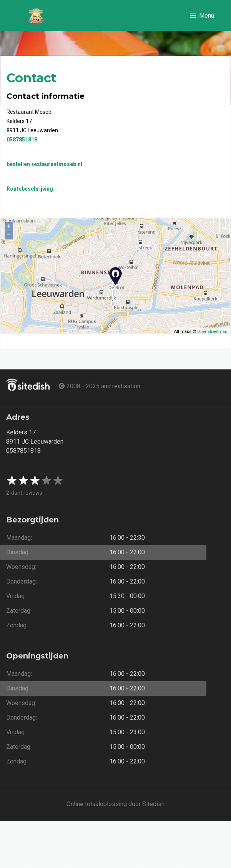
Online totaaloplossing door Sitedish (115, 804)
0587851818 (22, 140)
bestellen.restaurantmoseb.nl (44, 164)
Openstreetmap (212, 332)
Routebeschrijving (30, 189)
